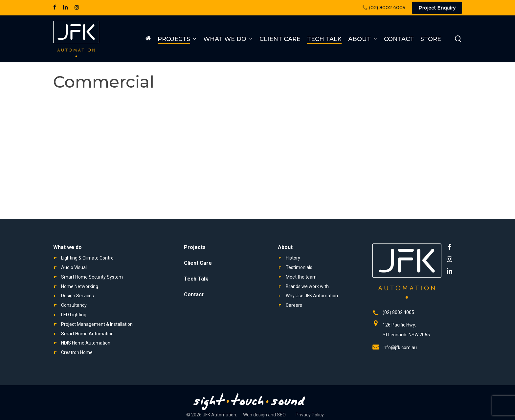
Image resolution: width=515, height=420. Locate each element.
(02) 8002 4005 (398, 312)
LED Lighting (74, 315)
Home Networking (80, 286)
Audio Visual (74, 267)
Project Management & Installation (97, 324)
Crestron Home (77, 352)
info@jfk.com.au (400, 347)
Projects (195, 247)
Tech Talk (196, 279)
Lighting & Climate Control (88, 258)
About (285, 247)
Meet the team (301, 277)
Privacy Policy (310, 415)
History (293, 258)
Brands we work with (307, 286)
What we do (67, 247)
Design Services (78, 296)
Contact (194, 294)
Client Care (198, 263)
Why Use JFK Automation (312, 296)
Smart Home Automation (87, 334)
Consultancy (74, 305)
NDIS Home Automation (86, 343)
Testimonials (299, 267)
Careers (294, 305)
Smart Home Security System (92, 277)
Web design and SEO (264, 415)
